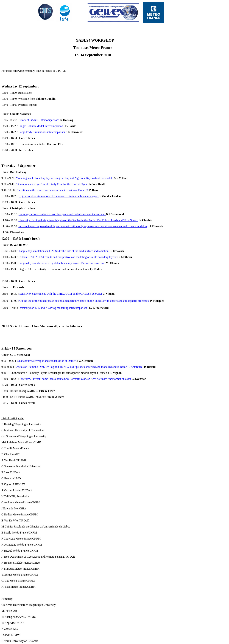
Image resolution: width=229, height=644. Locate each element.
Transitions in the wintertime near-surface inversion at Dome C (52, 190)
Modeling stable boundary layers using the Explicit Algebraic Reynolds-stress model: (64, 178)
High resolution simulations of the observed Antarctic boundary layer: (59, 196)
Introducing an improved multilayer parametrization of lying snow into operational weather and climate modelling (83, 226)
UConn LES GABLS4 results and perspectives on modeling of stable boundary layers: (68, 257)
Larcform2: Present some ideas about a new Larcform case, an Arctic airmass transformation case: (75, 379)
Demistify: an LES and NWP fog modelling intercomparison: (54, 308)
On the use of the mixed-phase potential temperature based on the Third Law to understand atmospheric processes (84, 301)
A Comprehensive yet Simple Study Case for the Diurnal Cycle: (52, 184)
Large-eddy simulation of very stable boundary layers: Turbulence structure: (62, 263)
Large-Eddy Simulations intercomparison (42, 132)
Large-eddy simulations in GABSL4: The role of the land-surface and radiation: (64, 251)
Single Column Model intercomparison (41, 126)
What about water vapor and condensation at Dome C (47, 361)
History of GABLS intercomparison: (38, 120)
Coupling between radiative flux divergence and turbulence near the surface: (62, 214)
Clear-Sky (24, 220)
